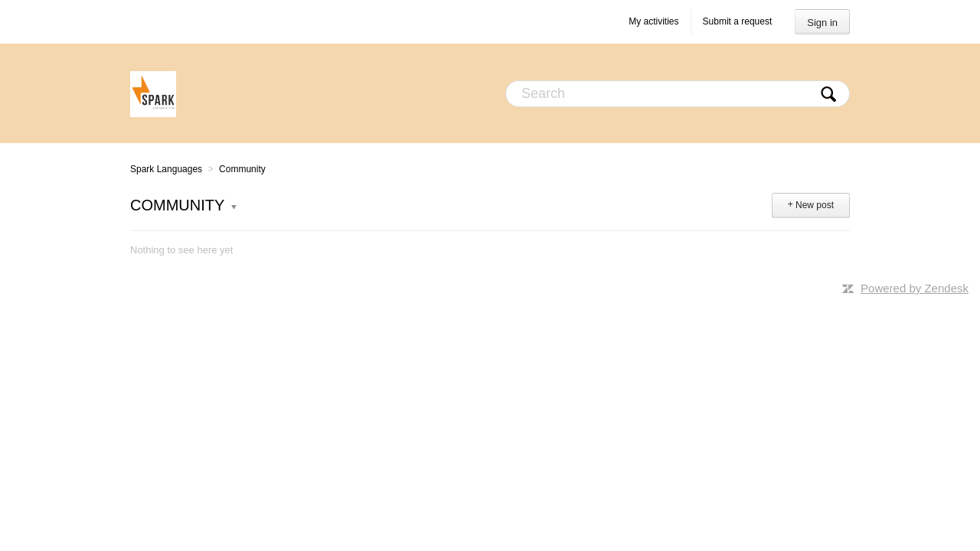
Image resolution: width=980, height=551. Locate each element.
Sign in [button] (822, 23)
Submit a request (738, 21)
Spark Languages (166, 169)
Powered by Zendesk (915, 288)
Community (242, 169)
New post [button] (815, 205)
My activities (653, 21)
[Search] (678, 94)
